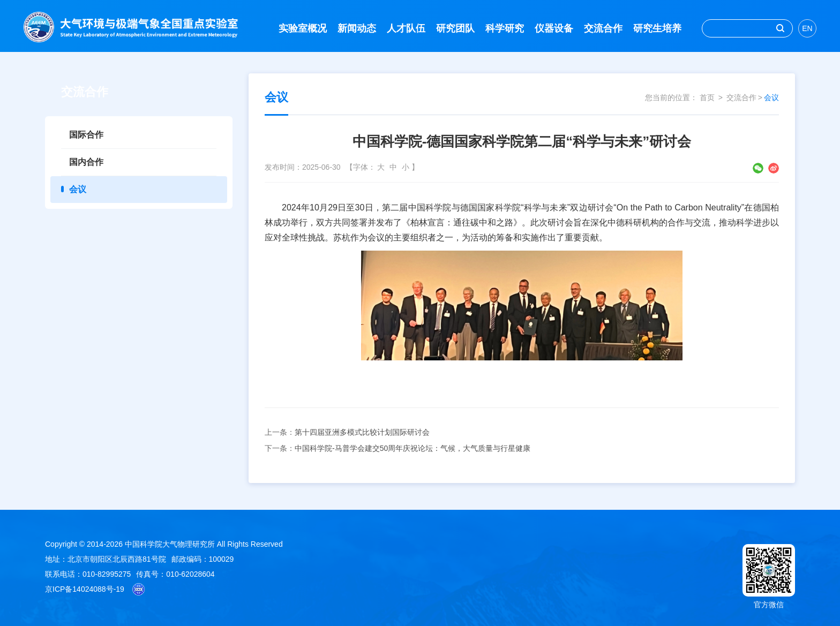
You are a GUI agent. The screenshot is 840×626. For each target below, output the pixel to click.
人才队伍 (406, 28)
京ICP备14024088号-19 (85, 589)
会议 (78, 189)
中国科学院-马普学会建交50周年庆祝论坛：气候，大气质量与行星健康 (412, 448)
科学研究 (505, 28)
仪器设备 (554, 28)
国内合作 (86, 162)
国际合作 (86, 135)
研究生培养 (657, 28)
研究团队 (455, 28)
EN (807, 28)
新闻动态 (357, 28)
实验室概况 (303, 28)
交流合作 (603, 28)
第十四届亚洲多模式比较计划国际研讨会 (362, 432)
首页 (707, 97)
